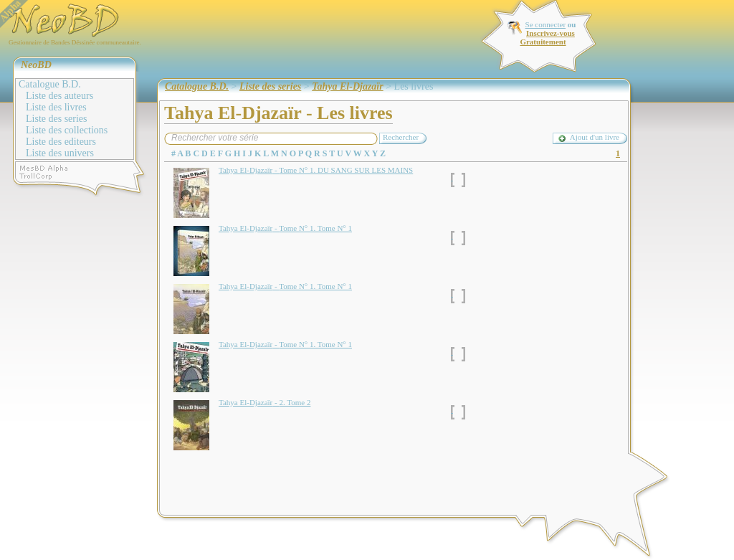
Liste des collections (67, 130)
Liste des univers (60, 153)
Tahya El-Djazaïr (347, 86)
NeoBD (36, 65)
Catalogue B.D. (50, 84)
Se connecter (546, 24)
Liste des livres (56, 107)
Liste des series (57, 119)
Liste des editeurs (61, 142)
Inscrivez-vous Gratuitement (547, 37)
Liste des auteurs (59, 96)
